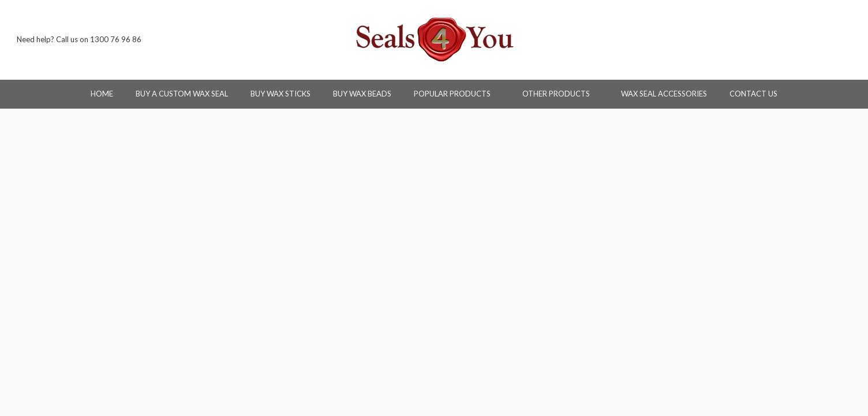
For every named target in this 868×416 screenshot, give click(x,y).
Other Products (561, 94)
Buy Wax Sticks (280, 94)
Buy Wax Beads (362, 94)
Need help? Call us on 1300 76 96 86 (79, 39)
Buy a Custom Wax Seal (182, 94)
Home (102, 94)
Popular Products (457, 94)
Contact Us (753, 94)
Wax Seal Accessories (664, 94)
